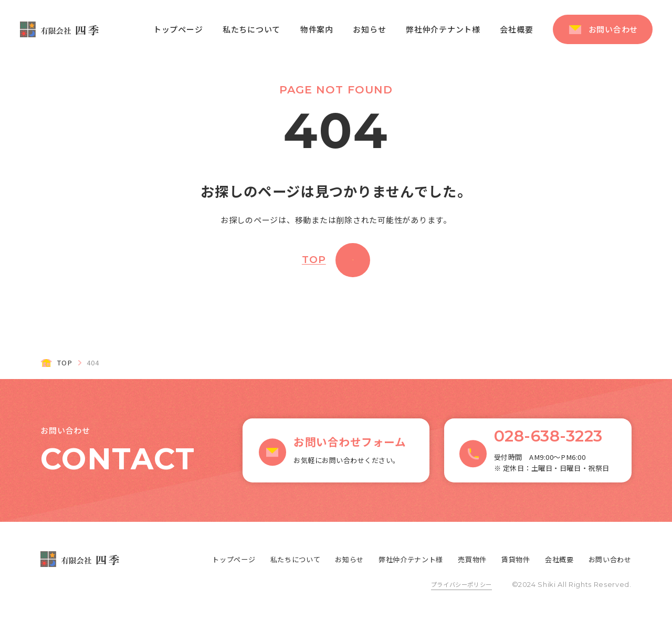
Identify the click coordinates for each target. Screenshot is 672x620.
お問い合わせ (613, 29)
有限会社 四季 (59, 29)
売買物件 (472, 559)
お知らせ (369, 29)
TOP (314, 260)
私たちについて (251, 29)
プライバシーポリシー (461, 584)
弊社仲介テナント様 (443, 29)
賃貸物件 (516, 559)
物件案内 (317, 29)
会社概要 (516, 29)
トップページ (178, 29)
